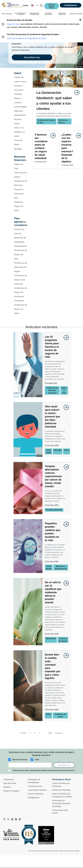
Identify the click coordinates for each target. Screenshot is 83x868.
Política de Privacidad (61, 790)
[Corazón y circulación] (21, 88)
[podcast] (20, 819)
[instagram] (5, 819)
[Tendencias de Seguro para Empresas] (21, 280)
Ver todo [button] (18, 149)
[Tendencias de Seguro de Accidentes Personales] (21, 294)
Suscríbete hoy (64, 765)
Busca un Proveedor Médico (52, 6)
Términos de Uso (35, 786)
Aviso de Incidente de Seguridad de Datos (26, 38)
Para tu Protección (36, 794)
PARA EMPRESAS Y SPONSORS (21, 14)
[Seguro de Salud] (21, 208)
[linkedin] (12, 819)
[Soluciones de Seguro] (21, 175)
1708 (50, 733)
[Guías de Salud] (21, 142)
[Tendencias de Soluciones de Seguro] (21, 267)
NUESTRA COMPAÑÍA (76, 14)
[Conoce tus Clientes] (21, 231)
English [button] (26, 5)
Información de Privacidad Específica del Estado (61, 803)
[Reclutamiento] (21, 246)
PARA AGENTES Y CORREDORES (35, 14)
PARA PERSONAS (7, 14)
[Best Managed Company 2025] (12, 835)
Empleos (7, 787)
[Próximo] (60, 733)
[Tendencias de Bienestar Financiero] (21, 185)
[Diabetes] (21, 94)
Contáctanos (71, 5)
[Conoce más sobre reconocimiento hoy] (47, 835)
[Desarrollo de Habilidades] (21, 240)
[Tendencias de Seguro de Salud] (21, 309)
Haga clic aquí (14, 24)
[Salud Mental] (21, 115)
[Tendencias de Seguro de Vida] (21, 255)
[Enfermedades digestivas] (21, 109)
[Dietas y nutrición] (21, 100)
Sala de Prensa (10, 783)
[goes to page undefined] (76, 92)
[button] (35, 5)
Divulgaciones (34, 798)
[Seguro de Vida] (21, 166)
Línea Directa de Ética (37, 790)
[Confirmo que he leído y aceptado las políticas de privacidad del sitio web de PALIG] (9, 770)
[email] (30, 765)
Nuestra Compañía (11, 791)
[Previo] (23, 733)
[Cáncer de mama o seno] (21, 79)
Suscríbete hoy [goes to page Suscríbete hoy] (32, 57)
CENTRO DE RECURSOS (48, 14)
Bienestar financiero (20, 760)
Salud (37, 760)
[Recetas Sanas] (21, 121)
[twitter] (8, 819)
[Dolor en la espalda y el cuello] (21, 132)
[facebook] (16, 819)
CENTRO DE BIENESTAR (62, 14)
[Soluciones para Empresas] (21, 198)
